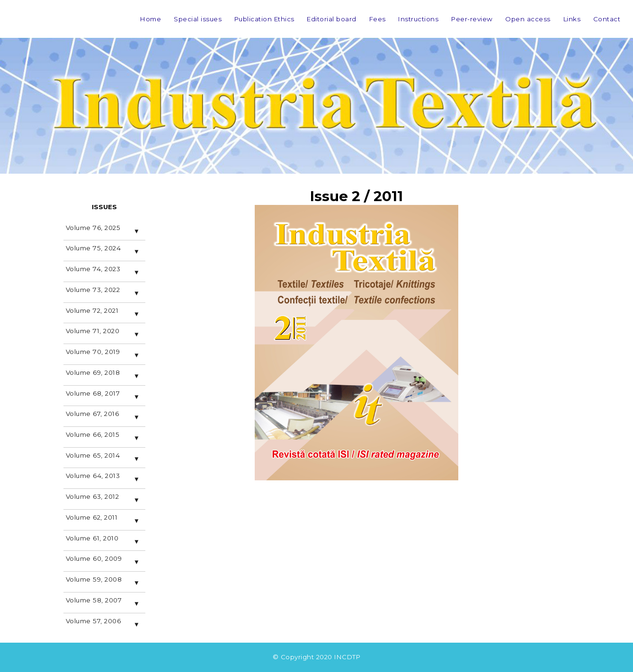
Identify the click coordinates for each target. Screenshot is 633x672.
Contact (607, 19)
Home (151, 19)
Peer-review (472, 19)
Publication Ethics (264, 19)
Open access (528, 19)
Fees (378, 19)
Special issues (198, 19)
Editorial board (332, 19)
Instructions (418, 19)
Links (572, 19)
